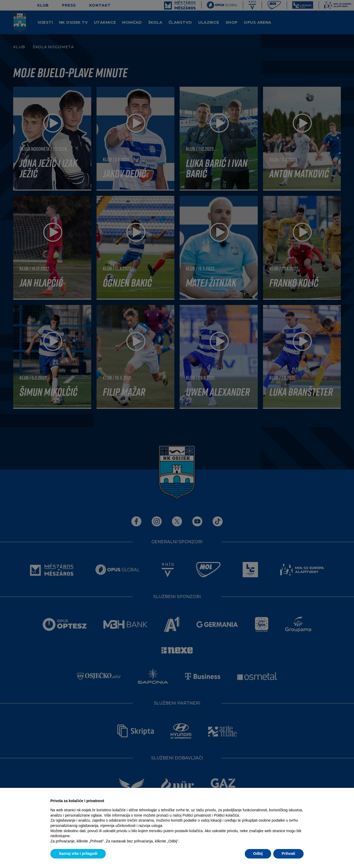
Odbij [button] (258, 854)
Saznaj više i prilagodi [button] (78, 854)
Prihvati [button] (288, 854)
